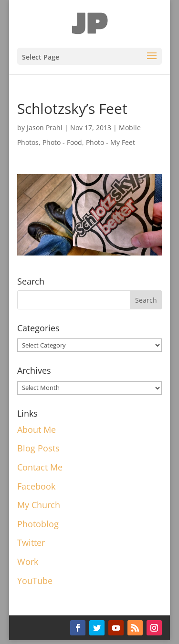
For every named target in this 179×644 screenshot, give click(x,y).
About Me (37, 429)
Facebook (36, 486)
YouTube (35, 581)
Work (28, 562)
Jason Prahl (45, 128)
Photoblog (38, 524)
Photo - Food (62, 142)
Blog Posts (38, 448)
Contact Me (40, 467)
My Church (39, 505)
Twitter (31, 542)
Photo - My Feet (111, 142)
